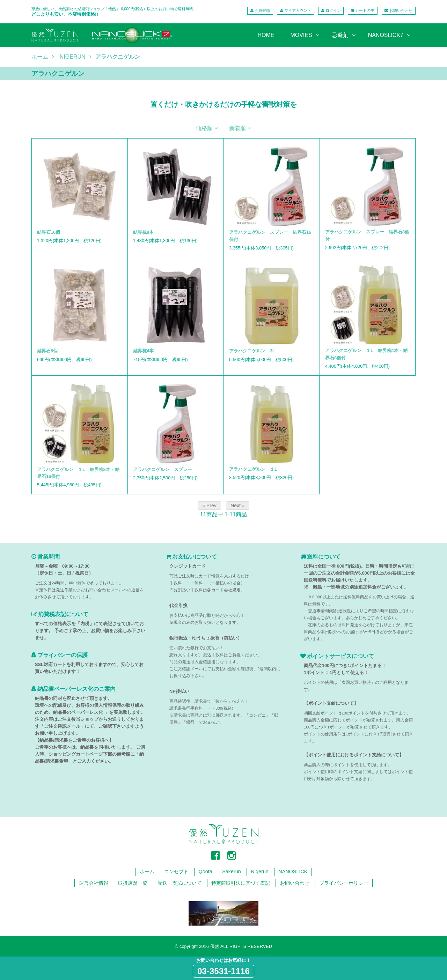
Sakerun (232, 871)
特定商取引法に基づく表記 (241, 883)
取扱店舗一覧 (133, 883)
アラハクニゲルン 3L (252, 351)
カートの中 (365, 10)
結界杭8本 (143, 232)
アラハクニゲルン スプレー (163, 469)
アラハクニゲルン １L (253, 469)
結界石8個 (47, 351)
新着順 (237, 128)
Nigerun (259, 871)
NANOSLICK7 (386, 35)
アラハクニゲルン (118, 57)
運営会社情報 (94, 883)
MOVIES (301, 35)
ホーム (40, 57)
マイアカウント (298, 10)
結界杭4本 (143, 351)
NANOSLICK (293, 871)
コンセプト (176, 871)
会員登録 (262, 10)
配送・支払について (179, 883)
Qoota (206, 871)
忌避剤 (340, 35)
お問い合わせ (401, 10)
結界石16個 (49, 232)
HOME (266, 35)
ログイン (333, 10)
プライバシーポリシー (344, 883)
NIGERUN (73, 57)
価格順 (204, 128)
